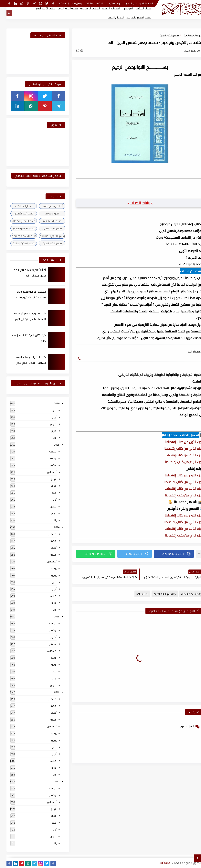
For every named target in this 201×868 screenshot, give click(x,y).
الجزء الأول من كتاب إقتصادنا (178, 442)
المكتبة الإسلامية (84, 8)
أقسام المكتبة (137, 8)
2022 (50, 692)
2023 (50, 616)
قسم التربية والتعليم (17, 228)
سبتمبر (47, 465)
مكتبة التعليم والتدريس (132, 17)
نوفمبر (47, 458)
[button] (167, 554)
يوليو (47, 479)
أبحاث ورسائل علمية (46, 206)
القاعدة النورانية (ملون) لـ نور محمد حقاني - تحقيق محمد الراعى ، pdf (24, 297)
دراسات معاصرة (186, 35)
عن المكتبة (95, 3)
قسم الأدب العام (46, 221)
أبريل (48, 417)
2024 (50, 527)
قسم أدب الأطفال (17, 213)
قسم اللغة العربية (163, 35)
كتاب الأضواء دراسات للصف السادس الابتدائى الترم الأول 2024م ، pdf (24, 363)
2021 (50, 781)
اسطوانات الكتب (17, 206)
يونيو (47, 486)
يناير (48, 438)
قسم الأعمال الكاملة (17, 221)
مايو (48, 410)
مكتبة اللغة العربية (61, 8)
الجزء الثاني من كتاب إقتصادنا (177, 449)
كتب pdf (136, 594)
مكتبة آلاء (158, 863)
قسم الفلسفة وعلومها (17, 236)
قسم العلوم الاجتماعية (46, 236)
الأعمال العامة (109, 17)
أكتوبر (47, 548)
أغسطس (45, 472)
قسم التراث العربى (46, 228)
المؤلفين (122, 8)
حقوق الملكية (109, 3)
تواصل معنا (70, 3)
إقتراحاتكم (83, 3)
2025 (50, 445)
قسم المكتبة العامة (17, 243)
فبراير (47, 431)
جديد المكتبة (124, 3)
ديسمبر (46, 451)
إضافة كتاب (57, 3)
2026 (50, 403)
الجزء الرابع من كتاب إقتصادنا (178, 462)
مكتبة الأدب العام (39, 8)
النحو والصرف (46, 213)
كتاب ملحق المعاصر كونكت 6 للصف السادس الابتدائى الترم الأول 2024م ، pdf (23, 319)
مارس (47, 424)
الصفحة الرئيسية (140, 3)
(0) (73, 50)
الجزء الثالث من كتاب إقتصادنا (178, 455)
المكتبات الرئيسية (105, 8)
